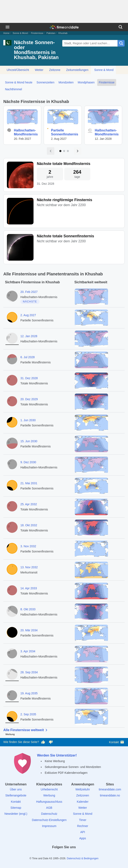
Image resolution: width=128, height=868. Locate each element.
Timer (83, 820)
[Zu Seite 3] (68, 151)
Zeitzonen (83, 795)
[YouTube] (78, 855)
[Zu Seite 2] (64, 151)
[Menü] (7, 27)
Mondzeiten (66, 82)
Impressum (49, 826)
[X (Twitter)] (57, 855)
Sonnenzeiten (46, 82)
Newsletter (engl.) (16, 814)
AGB (49, 808)
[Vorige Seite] (51, 151)
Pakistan (51, 33)
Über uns (16, 789)
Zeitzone (55, 70)
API (83, 832)
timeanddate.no (110, 795)
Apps (83, 838)
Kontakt (117, 742)
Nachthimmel (14, 89)
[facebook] (50, 855)
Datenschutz (49, 814)
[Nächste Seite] (78, 151)
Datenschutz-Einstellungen (49, 820)
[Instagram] (71, 855)
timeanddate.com (110, 789)
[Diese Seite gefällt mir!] (43, 742)
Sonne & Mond (20, 33)
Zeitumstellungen (77, 70)
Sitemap (16, 808)
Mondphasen (86, 82)
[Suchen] (121, 27)
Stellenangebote (16, 795)
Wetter (39, 70)
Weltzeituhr (83, 789)
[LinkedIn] (64, 855)
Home (6, 33)
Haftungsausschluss (49, 802)
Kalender (83, 802)
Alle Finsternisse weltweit (26, 730)
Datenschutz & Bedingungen (83, 858)
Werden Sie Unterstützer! (57, 755)
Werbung (49, 795)
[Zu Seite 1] (60, 151)
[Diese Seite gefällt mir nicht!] (51, 742)
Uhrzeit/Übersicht (18, 70)
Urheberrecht (49, 789)
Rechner (83, 826)
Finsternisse (37, 33)
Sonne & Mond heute (19, 82)
